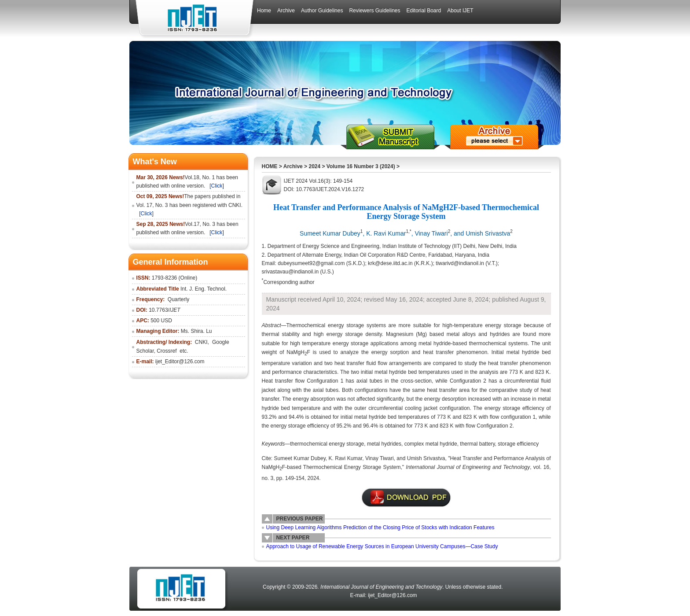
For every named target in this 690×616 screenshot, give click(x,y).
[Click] (217, 186)
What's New (155, 162)
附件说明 (406, 498)
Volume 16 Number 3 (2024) (361, 166)
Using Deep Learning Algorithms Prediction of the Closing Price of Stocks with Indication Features (380, 527)
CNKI (201, 342)
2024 (314, 166)
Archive (293, 166)
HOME (270, 166)
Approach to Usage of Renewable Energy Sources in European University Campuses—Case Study (382, 546)
